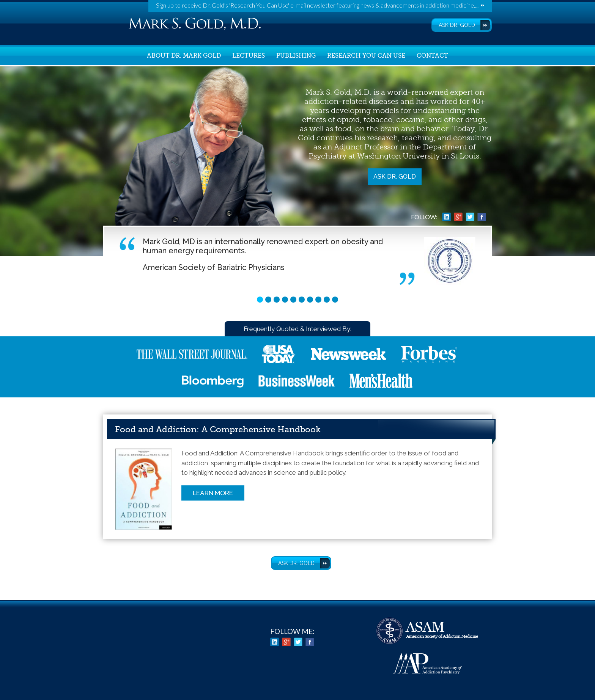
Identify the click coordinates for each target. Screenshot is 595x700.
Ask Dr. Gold (395, 177)
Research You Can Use (366, 56)
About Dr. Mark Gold (184, 56)
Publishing (296, 56)
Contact (432, 56)
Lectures (249, 56)
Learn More (213, 493)
